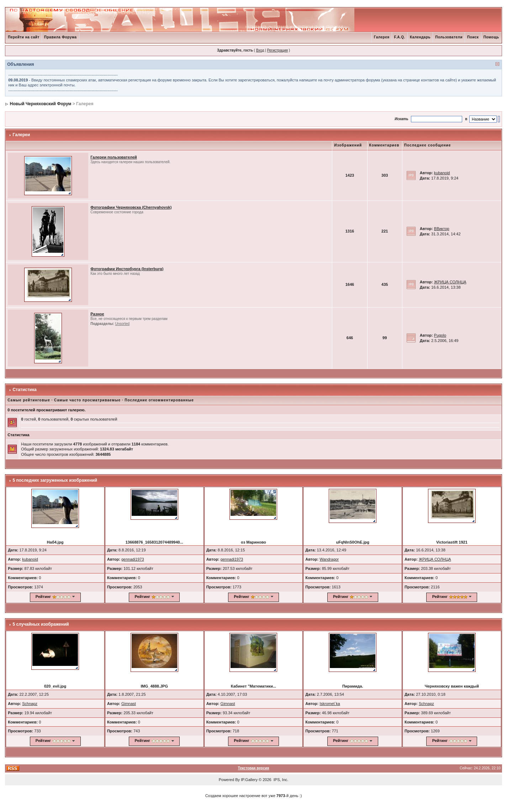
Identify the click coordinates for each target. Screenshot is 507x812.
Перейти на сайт (24, 37)
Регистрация (277, 50)
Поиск (473, 37)
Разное (97, 314)
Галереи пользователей (114, 157)
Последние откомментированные (159, 400)
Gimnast (129, 704)
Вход (260, 50)
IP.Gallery (249, 780)
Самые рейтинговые (29, 400)
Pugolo (440, 335)
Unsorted (122, 324)
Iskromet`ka (330, 704)
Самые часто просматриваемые (87, 400)
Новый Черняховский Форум (41, 104)
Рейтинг (43, 597)
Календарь (420, 37)
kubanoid (442, 173)
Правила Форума (60, 37)
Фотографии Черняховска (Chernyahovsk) (131, 207)
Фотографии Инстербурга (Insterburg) (127, 269)
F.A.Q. (400, 37)
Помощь (491, 37)
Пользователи (449, 37)
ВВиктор (442, 229)
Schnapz (30, 704)
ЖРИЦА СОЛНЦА (450, 282)
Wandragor (329, 559)
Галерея (382, 37)
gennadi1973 (133, 559)
